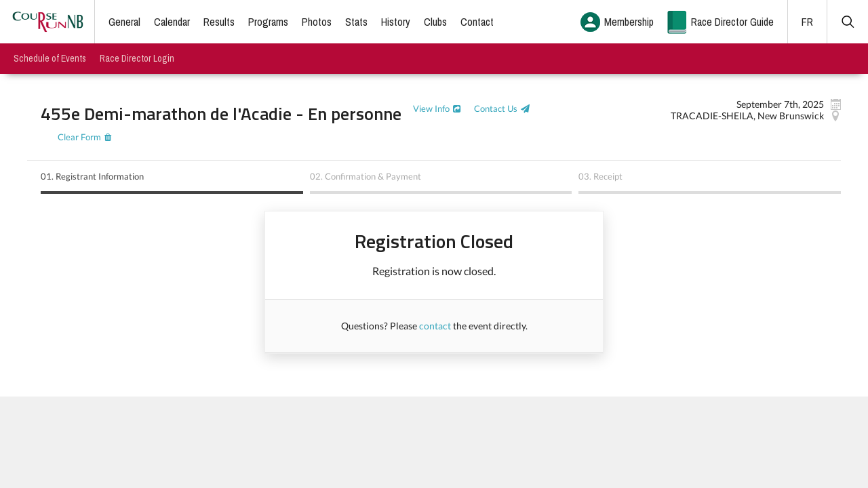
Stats (356, 22)
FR (807, 22)
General (124, 22)
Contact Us (496, 108)
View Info (431, 108)
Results (219, 22)
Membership (629, 22)
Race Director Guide (732, 22)
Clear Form (79, 137)
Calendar (172, 22)
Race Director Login (137, 58)
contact (435, 326)
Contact (477, 22)
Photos (317, 22)
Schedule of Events (50, 58)
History (396, 22)
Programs (268, 22)
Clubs (435, 22)
